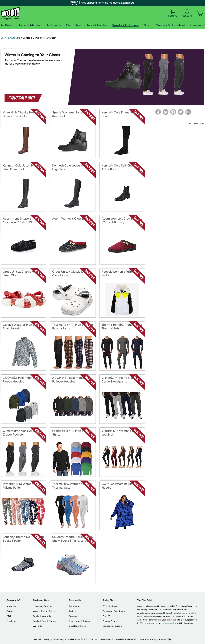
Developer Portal (78, 626)
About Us (11, 606)
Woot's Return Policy (44, 611)
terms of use (152, 623)
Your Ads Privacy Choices (153, 639)
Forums (173, 13)
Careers (10, 611)
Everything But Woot (80, 621)
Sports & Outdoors (10, 38)
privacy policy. (170, 623)
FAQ (9, 616)
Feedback (11, 621)
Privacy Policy (110, 621)
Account (187, 13)
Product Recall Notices (45, 621)
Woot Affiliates (111, 606)
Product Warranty (42, 616)
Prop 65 (106, 616)
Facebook (74, 606)
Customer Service (42, 606)
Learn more (128, 3)
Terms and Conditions (114, 611)
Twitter (73, 611)
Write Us (37, 626)
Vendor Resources (112, 626)
